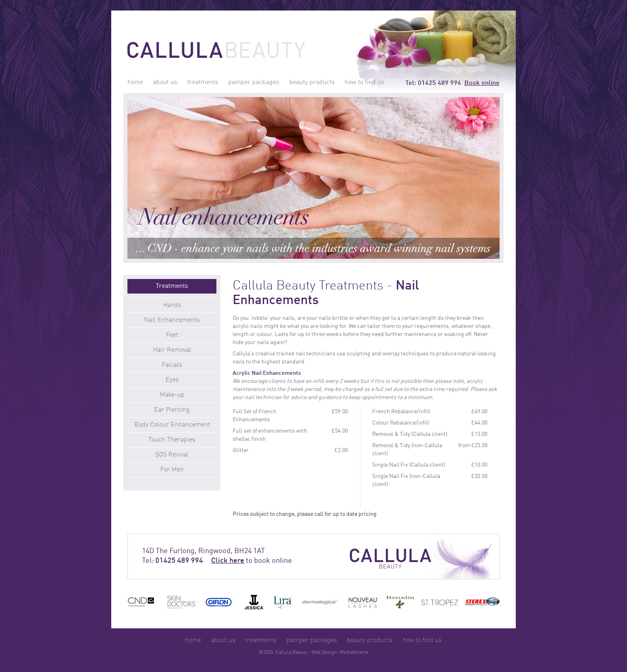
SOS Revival (172, 455)
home (135, 82)
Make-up (172, 395)
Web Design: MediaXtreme (340, 653)
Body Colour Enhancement (172, 425)
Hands (172, 305)
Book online (482, 83)
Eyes (172, 380)
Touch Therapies (172, 440)
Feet (172, 335)
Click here (228, 561)
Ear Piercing (172, 410)
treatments (203, 82)
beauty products (312, 82)
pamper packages (254, 82)
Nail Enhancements (172, 320)
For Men (172, 470)
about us (165, 82)
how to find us (364, 82)
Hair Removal (172, 350)
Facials (172, 365)
